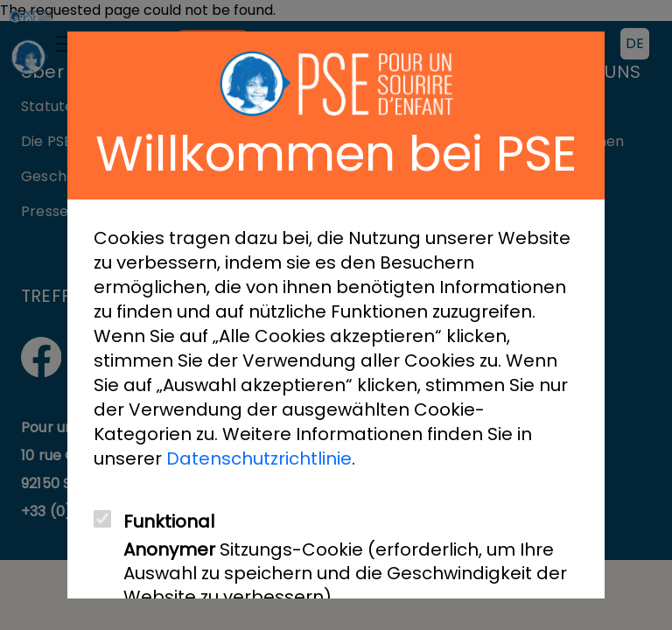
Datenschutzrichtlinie (259, 458)
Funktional (169, 522)
